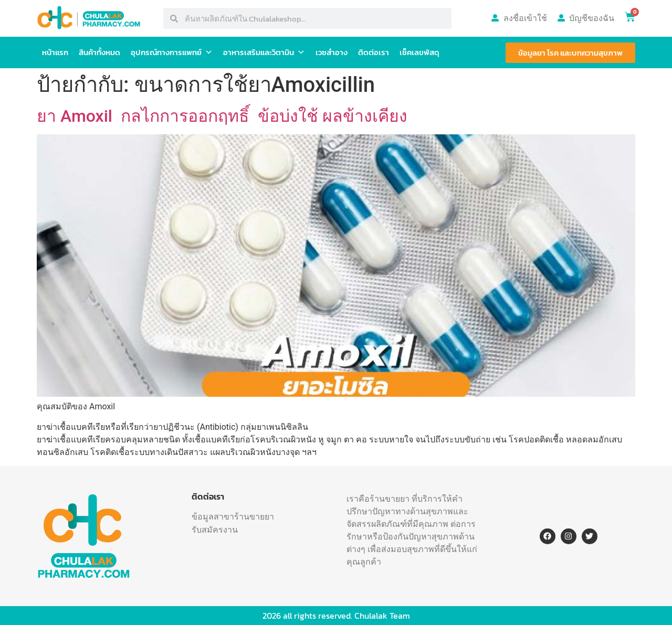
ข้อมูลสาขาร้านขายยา (233, 516)
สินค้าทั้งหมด (99, 52)
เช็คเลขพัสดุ (419, 52)
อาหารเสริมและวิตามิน (264, 52)
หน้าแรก (55, 52)
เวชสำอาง (332, 52)
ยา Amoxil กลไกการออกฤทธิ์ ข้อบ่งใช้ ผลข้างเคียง (222, 116)
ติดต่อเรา (374, 52)
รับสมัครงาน (215, 529)
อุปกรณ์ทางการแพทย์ (172, 52)
